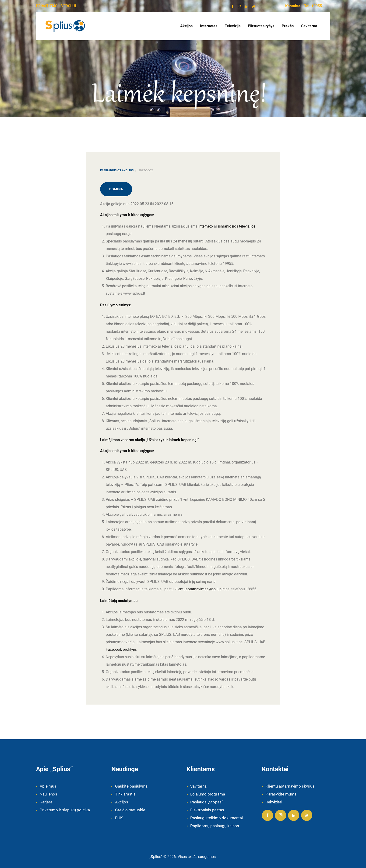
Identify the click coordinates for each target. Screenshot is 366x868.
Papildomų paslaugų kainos (215, 826)
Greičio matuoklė (130, 810)
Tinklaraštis (125, 794)
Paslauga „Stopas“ (207, 802)
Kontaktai (293, 6)
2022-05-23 (146, 170)
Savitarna (198, 786)
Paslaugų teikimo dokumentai (216, 818)
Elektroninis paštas (207, 810)
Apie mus (48, 786)
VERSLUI (69, 6)
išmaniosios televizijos (237, 226)
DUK (119, 818)
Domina (116, 189)
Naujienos (48, 794)
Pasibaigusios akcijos (117, 170)
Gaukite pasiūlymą (131, 786)
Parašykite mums (281, 794)
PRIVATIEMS (47, 6)
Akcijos (122, 802)
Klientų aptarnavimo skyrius (290, 786)
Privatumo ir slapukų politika (65, 810)
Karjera (46, 802)
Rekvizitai (274, 802)
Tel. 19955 (313, 6)
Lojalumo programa (208, 794)
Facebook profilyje (121, 649)
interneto (206, 226)
